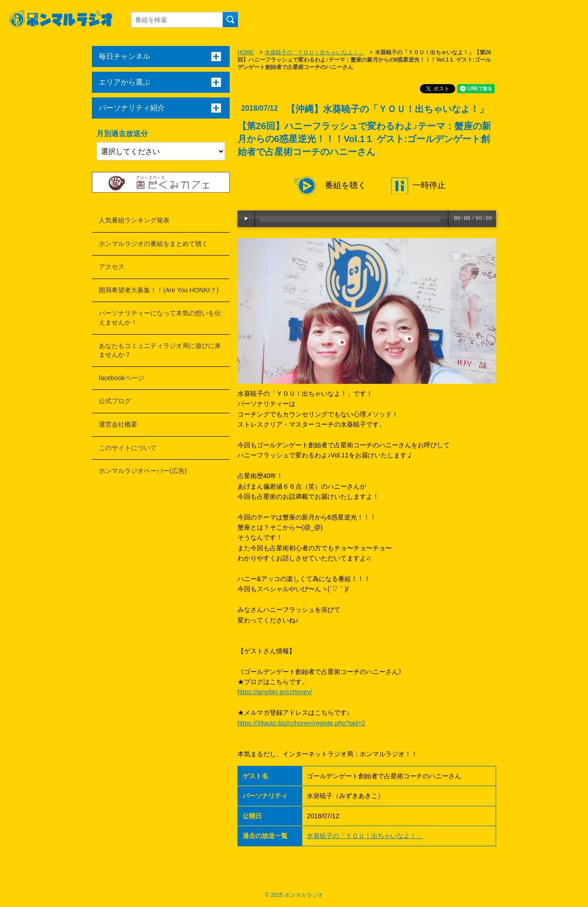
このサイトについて (128, 448)
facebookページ (122, 378)
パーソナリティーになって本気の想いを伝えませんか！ (160, 318)
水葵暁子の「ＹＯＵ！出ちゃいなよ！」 (314, 52)
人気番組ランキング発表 (134, 220)
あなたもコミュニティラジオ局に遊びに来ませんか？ (160, 350)
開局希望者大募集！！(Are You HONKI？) (159, 290)
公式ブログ (115, 401)
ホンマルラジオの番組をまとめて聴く (153, 244)
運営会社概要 (118, 424)
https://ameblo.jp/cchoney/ (275, 692)
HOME (246, 52)
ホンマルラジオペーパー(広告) (143, 471)
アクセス (112, 267)
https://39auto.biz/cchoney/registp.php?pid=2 (301, 723)
